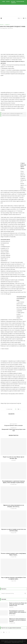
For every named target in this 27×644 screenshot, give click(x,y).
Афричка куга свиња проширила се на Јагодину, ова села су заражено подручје (17, 620)
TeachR (21, 642)
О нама (3, 2)
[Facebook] (18, 18)
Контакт (8, 2)
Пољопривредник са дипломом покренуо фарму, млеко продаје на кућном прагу (18, 612)
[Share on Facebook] (17, 409)
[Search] (26, 18)
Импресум (14, 3)
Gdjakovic (11, 414)
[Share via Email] (20, 409)
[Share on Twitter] (18, 409)
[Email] (22, 18)
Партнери (13, 2)
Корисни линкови (20, 2)
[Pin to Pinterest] (19, 409)
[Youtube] (21, 18)
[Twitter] (19, 18)
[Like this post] (16, 409)
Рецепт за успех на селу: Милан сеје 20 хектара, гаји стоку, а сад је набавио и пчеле (18, 604)
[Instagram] (20, 18)
